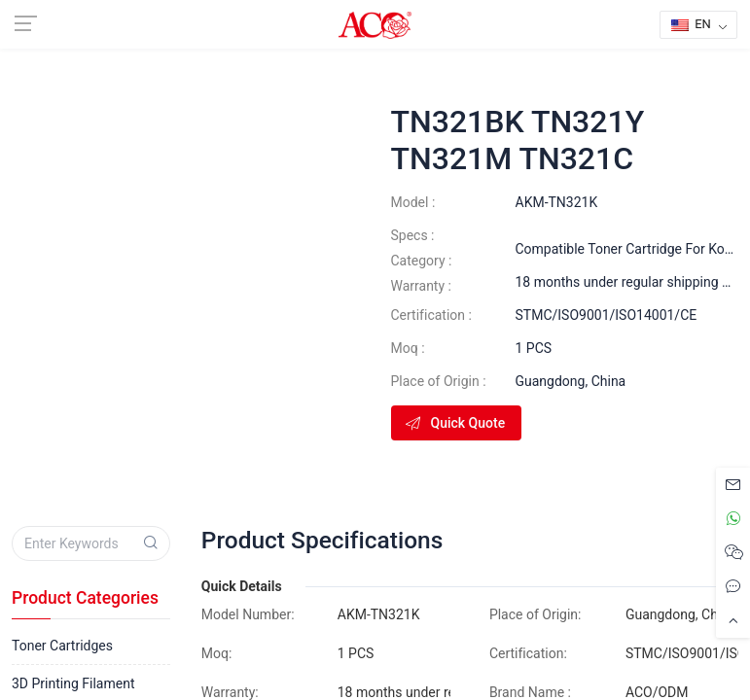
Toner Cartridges (62, 646)
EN (691, 24)
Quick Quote (455, 423)
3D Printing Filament (73, 683)
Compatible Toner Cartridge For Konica (633, 249)
